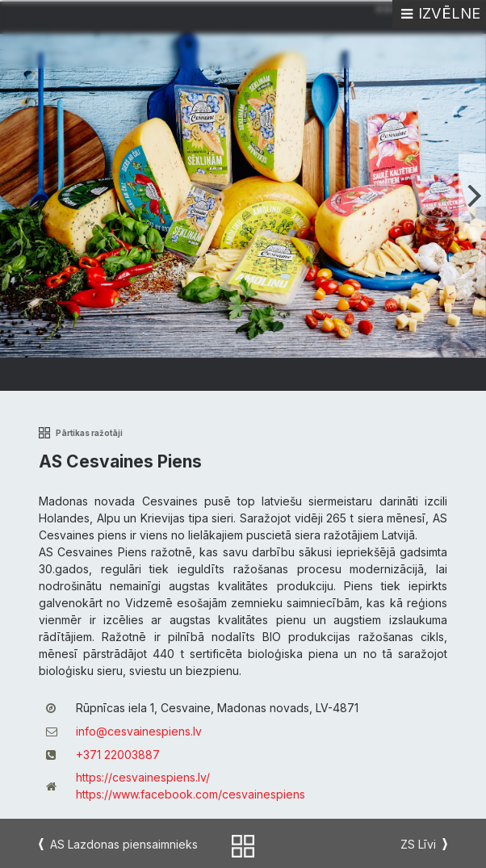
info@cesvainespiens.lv (139, 731)
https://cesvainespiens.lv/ (143, 777)
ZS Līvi (418, 844)
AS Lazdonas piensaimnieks (124, 844)
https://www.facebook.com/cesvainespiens (191, 794)
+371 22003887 (118, 755)
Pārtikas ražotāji (89, 433)
